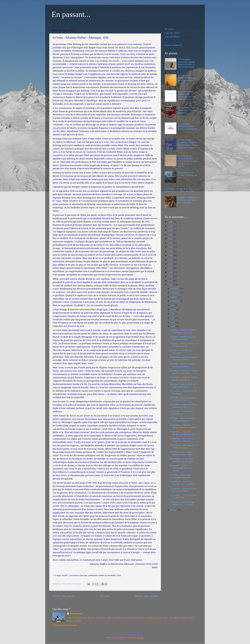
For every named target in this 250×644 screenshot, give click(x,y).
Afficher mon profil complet (65, 625)
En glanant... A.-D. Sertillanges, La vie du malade (181, 468)
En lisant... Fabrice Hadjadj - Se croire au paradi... (183, 365)
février (174, 510)
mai (173, 318)
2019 (171, 251)
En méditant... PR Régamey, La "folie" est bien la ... (184, 446)
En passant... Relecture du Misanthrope (181, 413)
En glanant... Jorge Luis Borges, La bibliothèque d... (183, 433)
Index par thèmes (172, 37)
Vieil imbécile (76, 614)
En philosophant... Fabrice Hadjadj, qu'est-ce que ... (182, 453)
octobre (174, 297)
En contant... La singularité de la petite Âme (183, 496)
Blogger (140, 638)
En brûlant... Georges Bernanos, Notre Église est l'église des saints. (180, 190)
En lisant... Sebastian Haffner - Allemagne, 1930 (184, 338)
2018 (171, 255)
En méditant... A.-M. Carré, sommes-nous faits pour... (182, 460)
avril (173, 322)
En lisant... (169, 29)
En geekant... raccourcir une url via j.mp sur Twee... (184, 358)
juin (173, 314)
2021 (171, 243)
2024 (171, 230)
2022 (171, 239)
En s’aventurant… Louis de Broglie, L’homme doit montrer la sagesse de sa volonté (188, 161)
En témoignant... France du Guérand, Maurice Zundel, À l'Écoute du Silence (186, 63)
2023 (171, 235)
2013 (171, 276)
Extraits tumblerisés (173, 45)
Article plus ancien (146, 596)
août (173, 305)
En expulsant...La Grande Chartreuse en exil (187, 175)
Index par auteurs (172, 33)
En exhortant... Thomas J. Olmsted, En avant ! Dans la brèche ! (187, 79)
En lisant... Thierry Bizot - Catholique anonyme (182, 476)
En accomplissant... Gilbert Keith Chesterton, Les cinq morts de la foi (187, 95)
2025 (171, 226)
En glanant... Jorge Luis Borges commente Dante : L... (184, 406)
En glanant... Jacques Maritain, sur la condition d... (184, 490)
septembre (175, 301)
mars (173, 326)
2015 (171, 268)
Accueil (105, 596)
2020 (171, 247)
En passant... (71, 14)
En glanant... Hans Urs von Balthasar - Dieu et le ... (182, 440)
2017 (171, 260)
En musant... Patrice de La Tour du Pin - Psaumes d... (184, 379)
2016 (171, 264)
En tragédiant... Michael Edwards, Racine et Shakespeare (188, 126)
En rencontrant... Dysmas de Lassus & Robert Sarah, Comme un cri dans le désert (187, 144)
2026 (171, 222)
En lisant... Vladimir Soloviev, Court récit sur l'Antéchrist (187, 200)
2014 (171, 272)
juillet (174, 309)
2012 (171, 281)
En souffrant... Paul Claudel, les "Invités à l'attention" (187, 110)
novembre (175, 293)
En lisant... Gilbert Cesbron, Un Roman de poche (184, 345)
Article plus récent (64, 596)
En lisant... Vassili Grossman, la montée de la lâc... (183, 399)
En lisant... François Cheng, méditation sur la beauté (182, 503)
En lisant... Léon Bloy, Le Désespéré (181, 351)
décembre (175, 288)
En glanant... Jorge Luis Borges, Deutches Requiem (183, 426)
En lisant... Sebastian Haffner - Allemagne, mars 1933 (184, 331)
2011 (171, 285)
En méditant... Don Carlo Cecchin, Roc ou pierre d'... (183, 483)
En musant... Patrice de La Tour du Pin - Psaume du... (184, 372)
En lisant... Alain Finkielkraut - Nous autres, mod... (184, 385)
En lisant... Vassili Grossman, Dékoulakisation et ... (183, 419)
